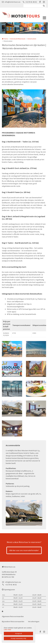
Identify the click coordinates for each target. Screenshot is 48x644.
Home (6, 39)
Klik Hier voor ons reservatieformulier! (24, 550)
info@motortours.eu (11, 2)
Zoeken (44, 6)
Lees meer (7, 630)
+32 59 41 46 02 (30, 2)
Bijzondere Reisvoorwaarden (13, 621)
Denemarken (32, 39)
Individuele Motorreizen (18, 39)
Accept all (18, 634)
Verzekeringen (34, 621)
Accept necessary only (18, 638)
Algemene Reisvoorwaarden (13, 616)
